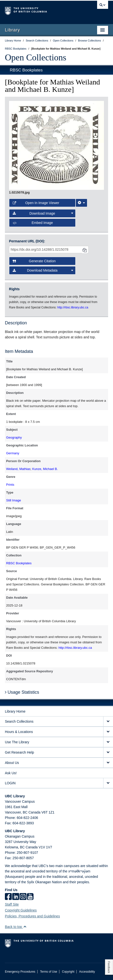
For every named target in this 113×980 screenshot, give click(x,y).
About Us (12, 763)
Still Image (14, 500)
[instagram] (23, 897)
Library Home (15, 711)
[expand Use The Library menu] (108, 742)
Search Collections (19, 721)
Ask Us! (11, 773)
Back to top (16, 927)
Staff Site (12, 904)
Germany (13, 453)
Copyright (68, 972)
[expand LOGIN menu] (108, 783)
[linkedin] (16, 897)
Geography (14, 437)
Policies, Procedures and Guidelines (32, 916)
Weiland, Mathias (18, 469)
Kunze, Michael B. (45, 469)
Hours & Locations (19, 732)
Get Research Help (19, 752)
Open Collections (36, 57)
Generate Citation (34, 261)
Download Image (43, 213)
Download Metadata (43, 270)
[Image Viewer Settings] (81, 203)
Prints (10, 485)
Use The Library (17, 742)
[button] (25, 927)
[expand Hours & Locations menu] (108, 732)
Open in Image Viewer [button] (36, 203)
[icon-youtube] (30, 897)
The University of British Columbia (41, 10)
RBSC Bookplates (26, 70)
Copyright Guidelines (21, 910)
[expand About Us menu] (108, 763)
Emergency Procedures (20, 972)
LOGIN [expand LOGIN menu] (10, 783)
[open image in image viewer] (56, 145)
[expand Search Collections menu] (108, 722)
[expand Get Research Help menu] (108, 752)
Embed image (33, 223)
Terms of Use (49, 972)
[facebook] (8, 897)
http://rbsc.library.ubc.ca (75, 648)
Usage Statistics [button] (22, 692)
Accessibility (87, 972)
